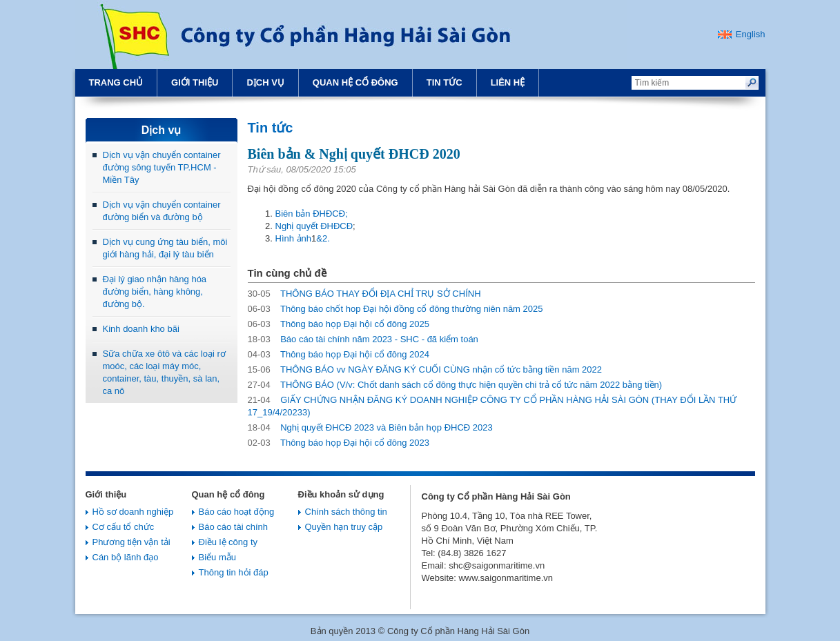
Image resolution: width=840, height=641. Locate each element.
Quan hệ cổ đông (355, 82)
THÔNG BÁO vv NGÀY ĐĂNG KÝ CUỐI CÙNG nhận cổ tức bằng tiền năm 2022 (425, 369)
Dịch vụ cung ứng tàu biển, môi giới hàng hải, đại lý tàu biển (165, 248)
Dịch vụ (265, 82)
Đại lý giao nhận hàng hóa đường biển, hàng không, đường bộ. (155, 292)
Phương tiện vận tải (131, 542)
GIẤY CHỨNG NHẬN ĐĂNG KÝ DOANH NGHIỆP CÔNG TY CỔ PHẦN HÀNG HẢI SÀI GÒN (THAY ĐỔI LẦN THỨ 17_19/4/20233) (492, 406)
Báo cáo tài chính (233, 527)
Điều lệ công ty (228, 542)
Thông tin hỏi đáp (234, 572)
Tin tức (445, 82)
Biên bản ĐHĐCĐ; (312, 214)
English (751, 34)
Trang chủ (116, 82)
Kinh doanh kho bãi (141, 329)
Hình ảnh (294, 238)
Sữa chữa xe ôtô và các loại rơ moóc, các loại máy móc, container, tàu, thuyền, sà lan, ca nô (164, 372)
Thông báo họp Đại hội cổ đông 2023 (339, 443)
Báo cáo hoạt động (237, 512)
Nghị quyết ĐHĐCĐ (314, 226)
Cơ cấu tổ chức (124, 527)
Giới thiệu (195, 82)
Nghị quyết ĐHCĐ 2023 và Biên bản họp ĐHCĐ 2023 (370, 427)
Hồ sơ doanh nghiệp (133, 512)
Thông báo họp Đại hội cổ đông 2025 (339, 324)
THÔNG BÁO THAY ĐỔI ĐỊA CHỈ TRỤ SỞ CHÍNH (364, 294)
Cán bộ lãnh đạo (126, 557)
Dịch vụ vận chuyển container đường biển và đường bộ (162, 211)
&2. (323, 238)
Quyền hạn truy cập (344, 527)
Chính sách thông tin (346, 512)
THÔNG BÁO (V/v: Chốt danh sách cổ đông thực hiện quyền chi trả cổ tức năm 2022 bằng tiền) (455, 385)
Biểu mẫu (217, 557)
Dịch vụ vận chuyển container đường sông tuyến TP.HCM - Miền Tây (162, 167)
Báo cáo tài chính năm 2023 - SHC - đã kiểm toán (363, 339)
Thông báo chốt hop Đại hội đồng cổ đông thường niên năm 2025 (395, 309)
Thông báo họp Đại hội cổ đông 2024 (339, 354)
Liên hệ (508, 82)
